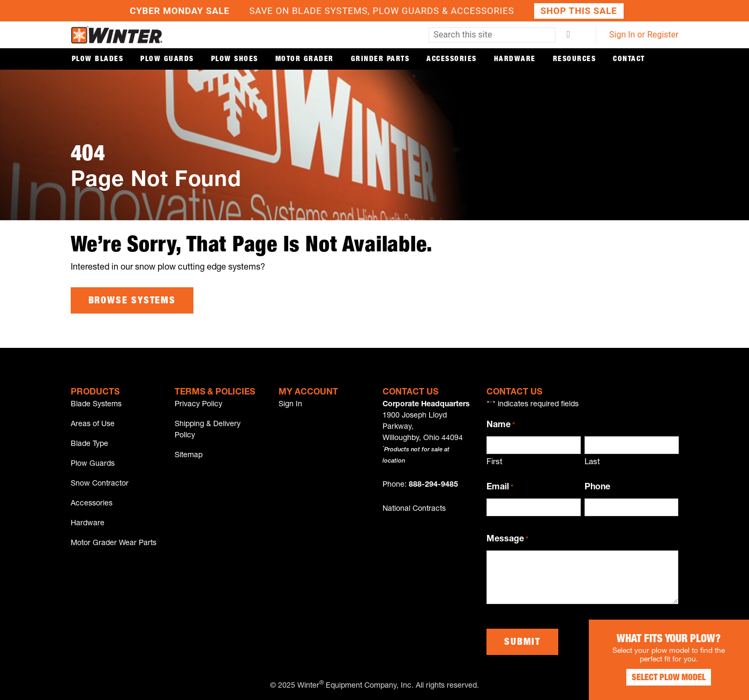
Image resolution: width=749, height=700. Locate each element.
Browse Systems (132, 301)
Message (507, 540)
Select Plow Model (669, 679)
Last (592, 462)
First (495, 462)
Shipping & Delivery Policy (208, 430)
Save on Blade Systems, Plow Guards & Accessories (374, 11)
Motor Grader (305, 59)
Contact (629, 59)
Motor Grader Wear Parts (114, 543)
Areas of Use (93, 425)
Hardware (515, 59)
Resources (575, 59)
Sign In (290, 405)
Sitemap (189, 456)
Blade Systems (96, 405)
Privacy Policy (199, 405)
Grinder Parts (380, 59)
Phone (597, 488)
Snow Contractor (100, 484)
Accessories (452, 59)
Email (500, 488)
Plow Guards (167, 59)
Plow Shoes (235, 59)
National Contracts (414, 509)
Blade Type (89, 444)
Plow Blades (98, 59)
